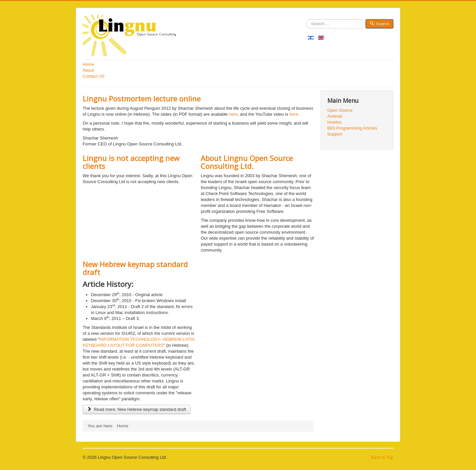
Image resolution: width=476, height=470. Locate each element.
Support (335, 134)
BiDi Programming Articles (352, 128)
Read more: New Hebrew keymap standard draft (137, 409)
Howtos (334, 122)
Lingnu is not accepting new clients (131, 162)
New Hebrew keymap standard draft (135, 268)
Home (88, 64)
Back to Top (382, 457)
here (233, 114)
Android (335, 116)
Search (306, 24)
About (88, 70)
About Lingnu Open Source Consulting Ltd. (247, 162)
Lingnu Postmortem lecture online (142, 98)
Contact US (94, 76)
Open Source (340, 110)
